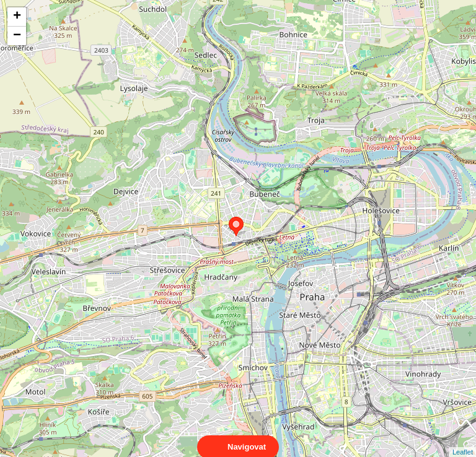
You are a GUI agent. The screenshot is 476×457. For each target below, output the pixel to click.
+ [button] (17, 17)
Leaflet (463, 441)
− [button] (17, 36)
